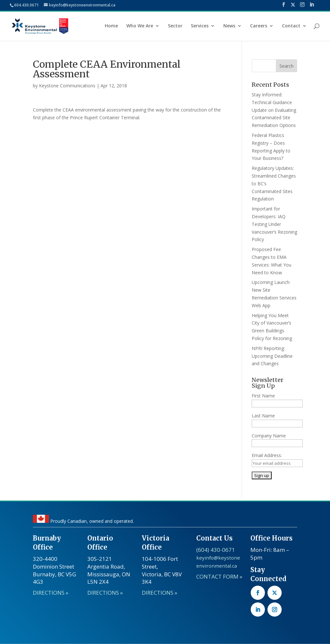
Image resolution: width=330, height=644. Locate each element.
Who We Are (140, 26)
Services (200, 26)
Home (111, 26)
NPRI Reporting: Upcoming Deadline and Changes (272, 356)
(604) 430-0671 (216, 550)
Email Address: (267, 455)
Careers (259, 26)
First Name (263, 396)
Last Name (263, 416)
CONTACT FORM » (219, 576)
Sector (175, 26)
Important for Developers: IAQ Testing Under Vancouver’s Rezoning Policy (274, 224)
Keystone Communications (67, 86)
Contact (291, 26)
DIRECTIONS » (51, 593)
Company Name (269, 436)
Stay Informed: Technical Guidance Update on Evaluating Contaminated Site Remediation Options (274, 110)
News (229, 26)
